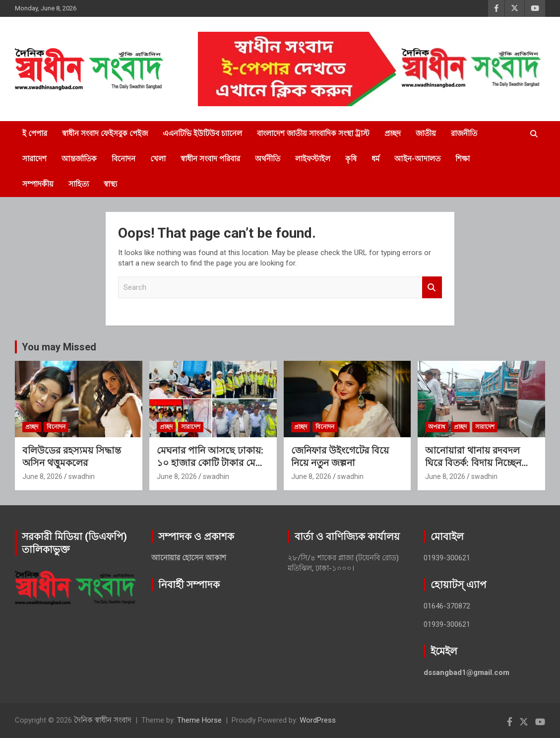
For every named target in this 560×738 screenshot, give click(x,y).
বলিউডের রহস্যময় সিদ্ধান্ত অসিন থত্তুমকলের (72, 457)
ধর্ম (375, 159)
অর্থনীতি (268, 159)
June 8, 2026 (42, 476)
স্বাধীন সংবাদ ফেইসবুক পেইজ (105, 134)
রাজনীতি (464, 134)
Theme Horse (199, 720)
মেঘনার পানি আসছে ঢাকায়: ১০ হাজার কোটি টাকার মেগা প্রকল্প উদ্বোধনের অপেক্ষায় (211, 463)
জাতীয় (426, 134)
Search (432, 288)
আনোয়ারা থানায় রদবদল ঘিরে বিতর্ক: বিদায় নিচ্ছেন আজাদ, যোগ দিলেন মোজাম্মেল (473, 469)
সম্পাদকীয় (38, 184)
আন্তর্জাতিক (79, 159)
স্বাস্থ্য (110, 184)
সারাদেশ (34, 159)
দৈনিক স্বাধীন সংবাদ (103, 720)
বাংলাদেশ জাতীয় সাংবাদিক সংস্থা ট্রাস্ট (313, 134)
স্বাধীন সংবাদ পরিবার (210, 159)
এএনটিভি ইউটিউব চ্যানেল (202, 134)
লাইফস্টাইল (313, 159)
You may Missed (59, 347)
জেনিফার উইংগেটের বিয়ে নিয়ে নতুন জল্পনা (340, 457)
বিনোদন (124, 159)
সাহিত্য (79, 184)
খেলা (158, 159)
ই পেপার (35, 134)
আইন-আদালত (417, 159)
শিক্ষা (463, 159)
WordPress (318, 720)
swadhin (82, 476)
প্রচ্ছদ (393, 134)
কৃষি (351, 159)
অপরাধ (437, 427)
